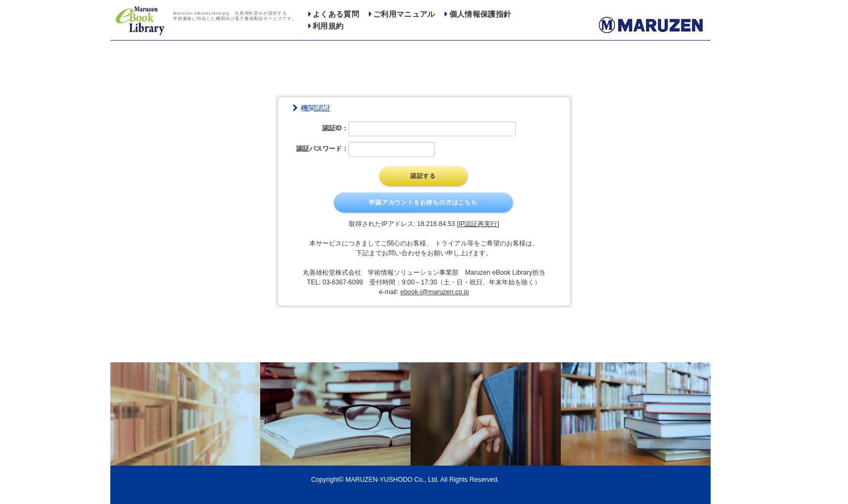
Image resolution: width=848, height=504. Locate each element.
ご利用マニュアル (404, 14)
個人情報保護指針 (481, 14)
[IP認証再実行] (478, 224)
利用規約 (328, 26)
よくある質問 (336, 14)
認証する (423, 176)
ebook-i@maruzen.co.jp (435, 292)
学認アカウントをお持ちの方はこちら (423, 202)
